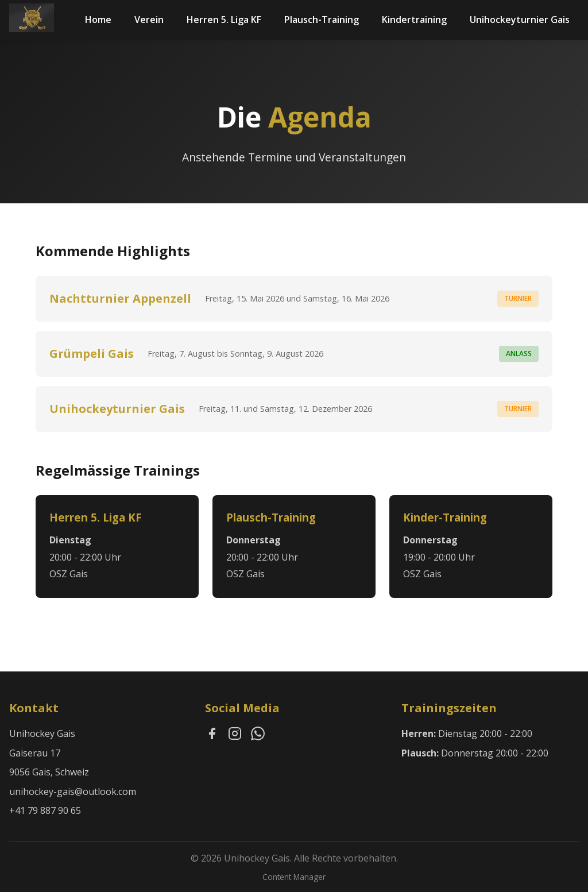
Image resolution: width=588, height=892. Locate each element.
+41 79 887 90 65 (45, 810)
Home (98, 20)
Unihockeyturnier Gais (520, 20)
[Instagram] (235, 736)
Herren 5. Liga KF (224, 20)
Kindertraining (414, 20)
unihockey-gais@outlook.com (73, 791)
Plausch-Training (322, 20)
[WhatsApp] (258, 736)
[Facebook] (212, 736)
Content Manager (294, 877)
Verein (149, 20)
